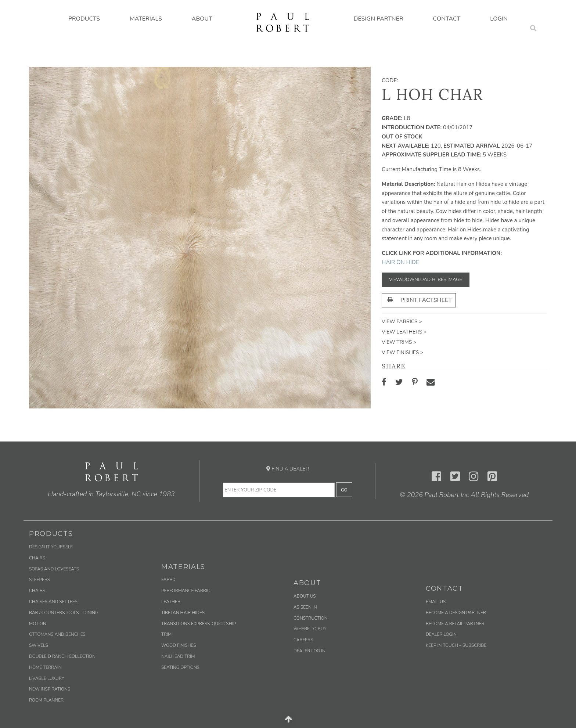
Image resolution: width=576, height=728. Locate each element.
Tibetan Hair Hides (183, 613)
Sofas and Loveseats (54, 569)
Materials (146, 19)
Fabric (169, 580)
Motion (38, 624)
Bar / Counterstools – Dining (64, 613)
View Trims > (399, 342)
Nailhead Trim (178, 656)
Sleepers (39, 580)
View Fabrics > (402, 322)
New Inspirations (50, 689)
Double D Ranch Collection (62, 656)
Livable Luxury (47, 678)
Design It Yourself (51, 547)
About (202, 19)
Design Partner (379, 19)
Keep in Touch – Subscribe (456, 645)
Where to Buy (310, 629)
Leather (171, 602)
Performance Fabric (186, 591)
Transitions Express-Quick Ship (199, 624)
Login (499, 19)
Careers (303, 640)
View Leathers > (404, 332)
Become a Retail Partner (455, 624)
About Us (305, 596)
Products (84, 19)
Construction (311, 618)
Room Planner (46, 700)
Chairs (37, 558)
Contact (447, 19)
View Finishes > (402, 352)
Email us (436, 602)
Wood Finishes (179, 645)
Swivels (39, 645)
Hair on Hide (400, 262)
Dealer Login (441, 634)
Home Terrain (45, 667)
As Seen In (305, 607)
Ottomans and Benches (57, 634)
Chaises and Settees (53, 602)
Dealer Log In (309, 651)
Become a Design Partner (456, 613)
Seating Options (180, 667)
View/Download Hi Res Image (426, 280)
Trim (166, 634)
